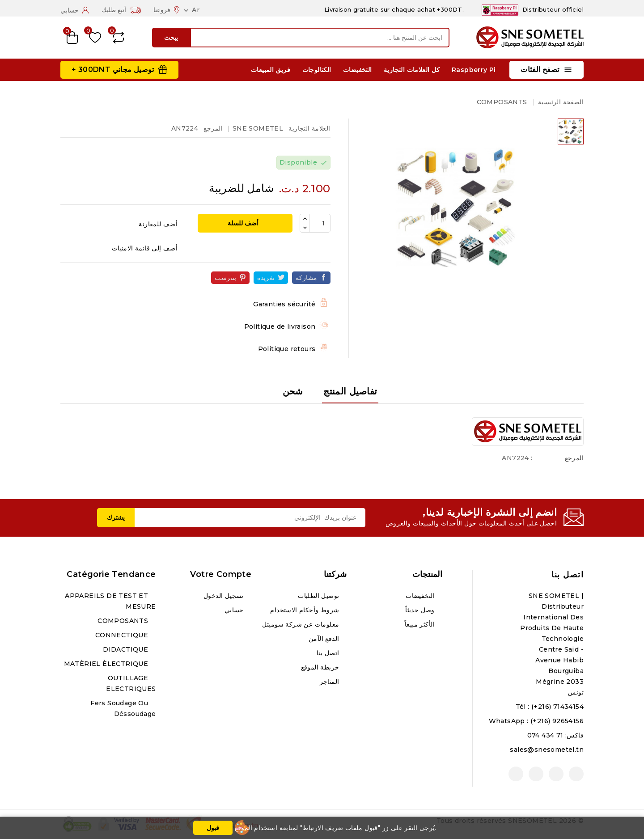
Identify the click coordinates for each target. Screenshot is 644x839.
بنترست (225, 278)
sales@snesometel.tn (547, 750)
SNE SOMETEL (258, 128)
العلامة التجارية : (308, 128)
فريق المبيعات (271, 70)
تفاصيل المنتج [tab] (350, 391)
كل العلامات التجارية (412, 70)
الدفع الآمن (325, 639)
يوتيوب (556, 774)
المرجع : (212, 128)
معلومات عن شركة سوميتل (302, 624)
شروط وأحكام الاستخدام (305, 610)
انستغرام (536, 774)
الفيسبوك (576, 774)
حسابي (235, 610)
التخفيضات (358, 70)
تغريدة (266, 278)
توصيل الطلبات (320, 596)
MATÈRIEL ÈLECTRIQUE (107, 664)
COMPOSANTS (124, 621)
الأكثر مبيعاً (421, 624)
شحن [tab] (293, 391)
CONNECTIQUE (123, 635)
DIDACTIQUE (126, 649)
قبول (213, 828)
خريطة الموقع (321, 667)
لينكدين (516, 774)
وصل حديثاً (421, 610)
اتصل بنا (568, 575)
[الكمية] (320, 223)
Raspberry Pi (474, 70)
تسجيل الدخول (225, 596)
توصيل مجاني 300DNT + (113, 70)
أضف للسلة (244, 223)
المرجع (574, 458)
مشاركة (306, 278)
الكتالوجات (317, 70)
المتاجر (330, 682)
